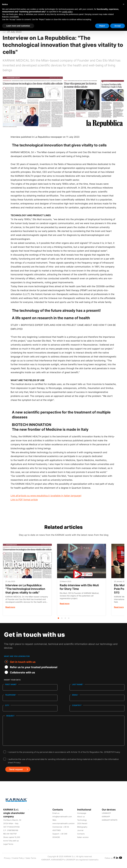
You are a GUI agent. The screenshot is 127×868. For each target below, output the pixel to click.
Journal (80, 835)
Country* (77, 705)
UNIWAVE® (106, 818)
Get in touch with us (20, 662)
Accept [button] (118, 26)
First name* (11, 684)
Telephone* (11, 695)
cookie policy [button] (67, 12)
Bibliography (82, 832)
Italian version (83, 842)
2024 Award (82, 829)
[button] (124, 4)
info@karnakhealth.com (62, 822)
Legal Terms (8, 849)
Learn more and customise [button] (18, 26)
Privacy (117, 757)
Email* (75, 695)
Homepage (82, 818)
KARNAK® (106, 822)
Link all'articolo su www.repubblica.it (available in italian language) (46, 496)
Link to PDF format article (24, 500)
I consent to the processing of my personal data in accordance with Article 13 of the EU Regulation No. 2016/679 (64, 757)
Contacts (81, 839)
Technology (82, 825)
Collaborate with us (20, 672)
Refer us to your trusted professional (31, 667)
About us (81, 822)
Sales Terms (31, 863)
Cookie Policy (18, 863)
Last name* (78, 684)
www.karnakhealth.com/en (63, 829)
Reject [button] (102, 26)
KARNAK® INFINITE (110, 825)
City (7, 705)
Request (10, 715)
